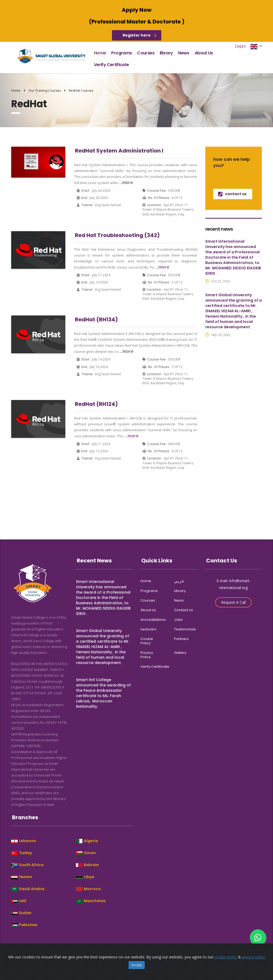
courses (146, 53)
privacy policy (147, 655)
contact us (232, 194)
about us (204, 53)
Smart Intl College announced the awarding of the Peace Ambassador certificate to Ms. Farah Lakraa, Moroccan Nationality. (103, 693)
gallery (180, 653)
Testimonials (185, 629)
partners (181, 639)
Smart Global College (88, 953)
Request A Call (233, 602)
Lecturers (148, 629)
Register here (140, 35)
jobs (178, 620)
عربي (179, 581)
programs (121, 53)
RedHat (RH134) (96, 319)
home (100, 53)
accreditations (153, 620)
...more (125, 182)
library (166, 53)
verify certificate (111, 65)
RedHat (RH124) (96, 404)
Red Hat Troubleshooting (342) (117, 235)
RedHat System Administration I (119, 151)
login (240, 46)
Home (16, 91)
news (184, 53)
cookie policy (147, 641)
